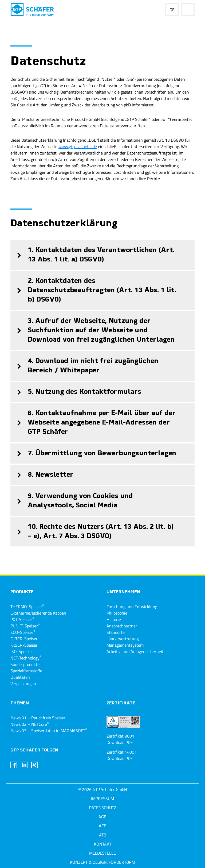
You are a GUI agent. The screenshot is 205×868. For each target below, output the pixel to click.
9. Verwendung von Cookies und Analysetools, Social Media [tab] (72, 501)
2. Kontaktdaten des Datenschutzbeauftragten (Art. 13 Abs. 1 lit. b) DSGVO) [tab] (93, 290)
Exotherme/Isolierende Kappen (38, 613)
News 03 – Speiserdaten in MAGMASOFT (49, 731)
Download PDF (120, 742)
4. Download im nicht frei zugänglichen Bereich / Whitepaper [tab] (84, 366)
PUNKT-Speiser (25, 626)
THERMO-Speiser (27, 607)
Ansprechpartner (122, 626)
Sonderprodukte (25, 664)
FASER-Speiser (24, 645)
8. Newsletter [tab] (42, 475)
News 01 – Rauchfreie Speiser (38, 718)
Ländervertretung (123, 639)
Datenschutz (103, 808)
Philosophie (117, 613)
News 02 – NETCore (30, 724)
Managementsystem (125, 645)
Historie (114, 619)
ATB (103, 835)
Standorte (116, 632)
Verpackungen (23, 684)
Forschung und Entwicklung (132, 607)
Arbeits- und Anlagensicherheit (135, 651)
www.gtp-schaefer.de (78, 146)
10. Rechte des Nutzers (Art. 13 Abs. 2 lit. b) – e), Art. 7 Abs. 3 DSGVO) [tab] (92, 532)
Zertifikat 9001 (120, 736)
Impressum (102, 798)
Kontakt (103, 844)
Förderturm (122, 862)
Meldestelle (102, 853)
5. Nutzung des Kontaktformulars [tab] (76, 392)
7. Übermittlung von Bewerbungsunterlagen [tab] (93, 454)
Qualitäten (20, 677)
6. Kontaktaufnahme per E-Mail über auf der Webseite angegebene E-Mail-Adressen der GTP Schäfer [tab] (93, 423)
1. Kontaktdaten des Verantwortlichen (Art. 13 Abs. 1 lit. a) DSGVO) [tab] (92, 255)
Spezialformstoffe (26, 671)
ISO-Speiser (21, 651)
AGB (102, 817)
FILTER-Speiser (24, 639)
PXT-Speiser (22, 619)
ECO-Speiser (23, 632)
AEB (103, 826)
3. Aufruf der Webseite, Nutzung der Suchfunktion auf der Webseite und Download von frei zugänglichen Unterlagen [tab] (92, 331)
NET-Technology (26, 658)
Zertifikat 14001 (122, 752)
